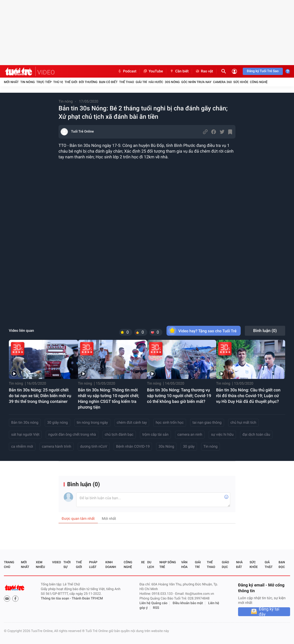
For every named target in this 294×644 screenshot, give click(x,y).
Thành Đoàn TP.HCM (87, 599)
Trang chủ (9, 565)
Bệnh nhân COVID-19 (133, 447)
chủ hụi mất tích (244, 423)
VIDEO (46, 72)
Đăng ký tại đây (269, 612)
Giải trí (141, 82)
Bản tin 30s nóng (25, 423)
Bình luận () (265, 331)
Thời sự (67, 565)
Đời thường (88, 82)
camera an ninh (190, 435)
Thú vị (58, 82)
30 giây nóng (57, 423)
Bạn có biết (108, 82)
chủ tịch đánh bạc (119, 435)
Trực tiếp (44, 82)
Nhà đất (239, 565)
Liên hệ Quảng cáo (154, 603)
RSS (156, 608)
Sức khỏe (241, 82)
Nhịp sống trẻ (168, 565)
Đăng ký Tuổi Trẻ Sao (263, 71)
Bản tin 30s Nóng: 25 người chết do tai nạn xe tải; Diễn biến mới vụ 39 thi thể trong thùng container (40, 396)
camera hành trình (57, 447)
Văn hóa (184, 565)
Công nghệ (259, 82)
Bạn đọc (282, 565)
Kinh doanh (111, 565)
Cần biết (179, 71)
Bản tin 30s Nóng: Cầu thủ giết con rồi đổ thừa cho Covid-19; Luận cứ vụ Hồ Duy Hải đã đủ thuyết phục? (248, 396)
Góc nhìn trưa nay (196, 82)
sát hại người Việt (25, 435)
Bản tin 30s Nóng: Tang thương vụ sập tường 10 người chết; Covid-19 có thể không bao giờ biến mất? (179, 396)
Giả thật (269, 565)
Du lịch (151, 565)
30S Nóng (172, 82)
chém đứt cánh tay (132, 423)
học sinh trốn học (170, 423)
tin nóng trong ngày (92, 423)
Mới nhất (11, 82)
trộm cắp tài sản (155, 435)
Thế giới (71, 82)
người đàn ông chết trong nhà (72, 435)
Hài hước (156, 82)
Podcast (127, 71)
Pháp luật (93, 565)
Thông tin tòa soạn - (56, 599)
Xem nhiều (40, 565)
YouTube (153, 71)
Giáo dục (226, 565)
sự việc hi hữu (222, 435)
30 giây (189, 447)
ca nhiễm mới (22, 447)
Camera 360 (222, 82)
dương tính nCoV (94, 447)
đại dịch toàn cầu (256, 435)
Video (56, 562)
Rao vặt (204, 71)
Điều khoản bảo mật (188, 603)
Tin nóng (28, 82)
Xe (143, 562)
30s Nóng (166, 447)
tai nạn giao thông (207, 423)
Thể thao (127, 82)
